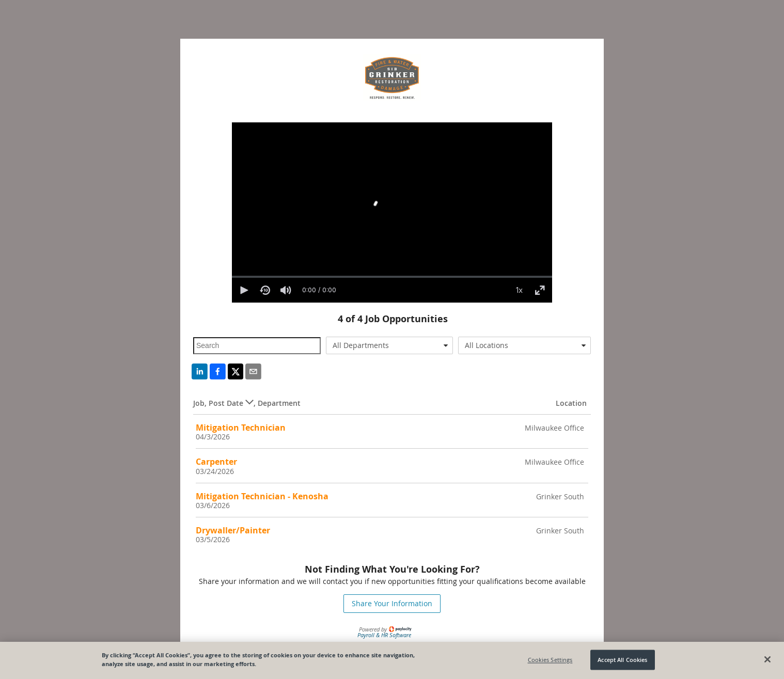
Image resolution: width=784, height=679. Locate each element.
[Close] (767, 659)
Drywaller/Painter (233, 530)
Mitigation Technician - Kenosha (262, 496)
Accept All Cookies (622, 660)
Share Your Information (392, 603)
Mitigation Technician (241, 428)
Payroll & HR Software (384, 635)
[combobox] (390, 345)
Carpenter (216, 462)
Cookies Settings (550, 660)
